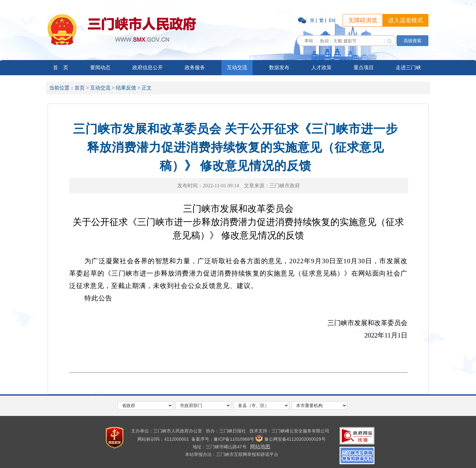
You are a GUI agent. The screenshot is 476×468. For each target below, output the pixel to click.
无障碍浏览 (363, 20)
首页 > (82, 88)
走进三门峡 (408, 67)
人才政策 (321, 67)
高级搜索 (413, 41)
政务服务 (195, 67)
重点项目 (364, 67)
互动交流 (237, 67)
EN (332, 20)
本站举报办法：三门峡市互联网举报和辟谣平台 (232, 454)
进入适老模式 (406, 20)
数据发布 (279, 67)
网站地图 (260, 447)
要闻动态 (100, 67)
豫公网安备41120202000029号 (291, 439)
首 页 (61, 67)
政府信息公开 (148, 67)
